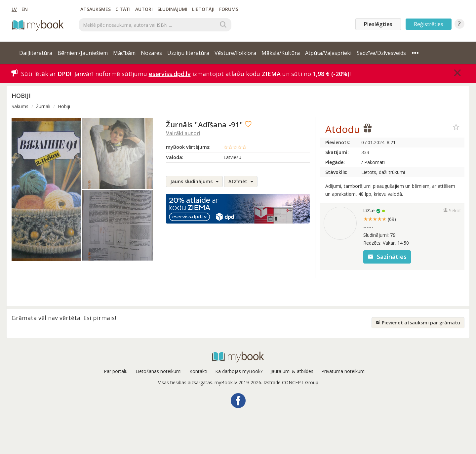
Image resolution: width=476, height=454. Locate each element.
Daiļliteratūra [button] (36, 53)
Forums (229, 9)
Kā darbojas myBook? (239, 371)
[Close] (457, 73)
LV (14, 9)
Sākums (20, 106)
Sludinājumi (172, 9)
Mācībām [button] (124, 53)
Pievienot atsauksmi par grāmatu (418, 323)
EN (25, 9)
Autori (144, 9)
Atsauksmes (96, 9)
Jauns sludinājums (194, 181)
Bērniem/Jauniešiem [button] (83, 53)
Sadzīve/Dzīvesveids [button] (381, 53)
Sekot (452, 210)
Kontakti (198, 371)
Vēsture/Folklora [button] (235, 53)
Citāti (123, 9)
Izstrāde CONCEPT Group (291, 382)
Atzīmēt (241, 181)
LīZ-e (369, 210)
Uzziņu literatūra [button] (188, 53)
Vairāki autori (183, 133)
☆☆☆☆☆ (235, 147)
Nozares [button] (151, 53)
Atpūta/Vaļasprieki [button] (328, 53)
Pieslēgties (378, 24)
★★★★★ (380, 219)
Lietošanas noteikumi (159, 371)
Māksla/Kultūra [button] (281, 53)
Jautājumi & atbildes (292, 371)
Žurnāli (43, 106)
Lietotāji (203, 9)
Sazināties (387, 257)
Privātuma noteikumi (343, 371)
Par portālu (116, 371)
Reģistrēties (429, 24)
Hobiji (64, 106)
